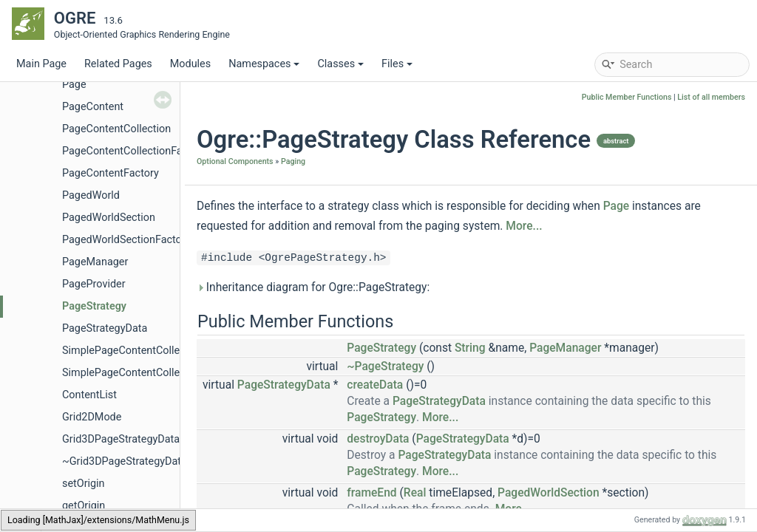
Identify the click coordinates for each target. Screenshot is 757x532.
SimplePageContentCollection (133, 351)
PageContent (93, 107)
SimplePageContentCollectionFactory (150, 373)
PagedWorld (91, 195)
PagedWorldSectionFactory (126, 240)
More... (524, 226)
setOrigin (84, 484)
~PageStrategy (385, 366)
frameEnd (371, 493)
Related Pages (118, 64)
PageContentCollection (116, 129)
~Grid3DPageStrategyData (125, 461)
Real (415, 493)
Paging (293, 161)
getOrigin (84, 506)
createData (375, 385)
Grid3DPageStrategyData (121, 439)
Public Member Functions (627, 97)
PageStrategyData (105, 328)
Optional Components (235, 161)
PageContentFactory (111, 173)
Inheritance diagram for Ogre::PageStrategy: (313, 287)
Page (74, 85)
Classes (340, 64)
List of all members (711, 97)
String (470, 348)
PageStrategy (94, 306)
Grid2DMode (92, 417)
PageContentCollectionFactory (134, 151)
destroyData (378, 439)
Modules (190, 64)
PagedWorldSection (109, 218)
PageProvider (94, 284)
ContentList (89, 395)
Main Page (41, 64)
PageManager (95, 262)
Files (397, 64)
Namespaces (264, 64)
